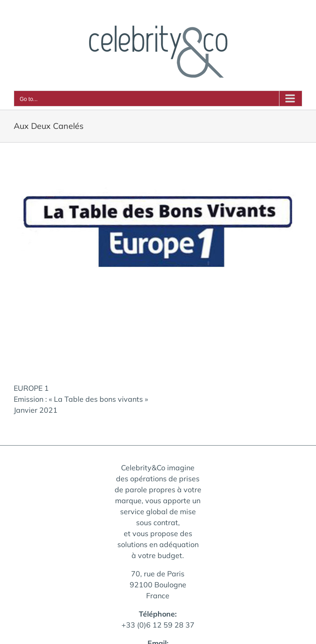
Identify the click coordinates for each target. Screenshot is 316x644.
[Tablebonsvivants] (158, 263)
